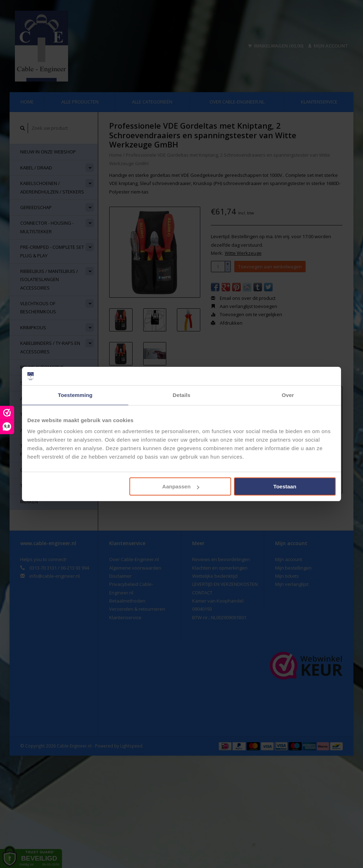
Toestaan (285, 486)
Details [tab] (181, 395)
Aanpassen (181, 486)
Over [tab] (288, 395)
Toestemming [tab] (75, 395)
